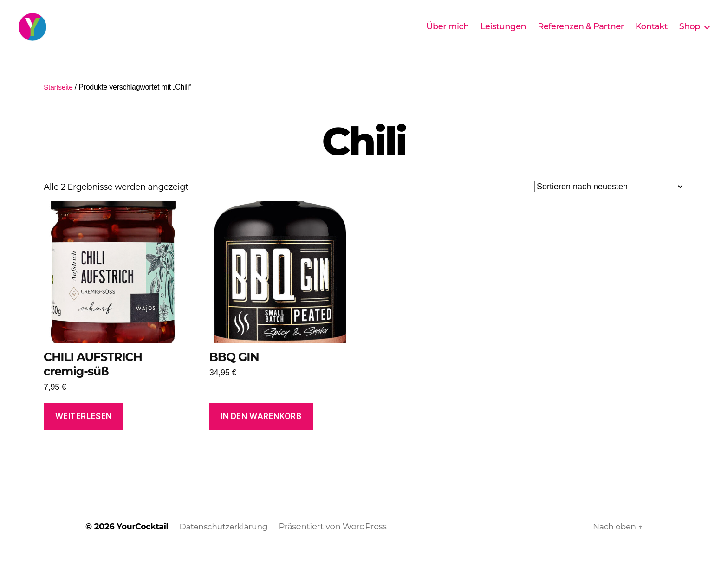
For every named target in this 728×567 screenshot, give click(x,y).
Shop (690, 34)
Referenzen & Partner (581, 34)
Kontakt (652, 34)
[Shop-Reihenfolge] (609, 200)
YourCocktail (143, 541)
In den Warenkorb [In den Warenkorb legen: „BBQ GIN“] (261, 430)
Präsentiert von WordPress (338, 541)
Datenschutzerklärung (227, 541)
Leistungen (503, 34)
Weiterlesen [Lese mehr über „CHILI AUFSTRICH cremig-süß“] (84, 430)
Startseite (59, 101)
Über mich (448, 34)
